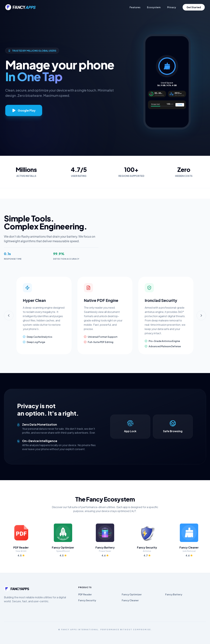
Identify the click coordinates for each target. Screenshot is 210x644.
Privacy (172, 7)
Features (135, 7)
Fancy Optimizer (132, 594)
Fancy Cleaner (130, 600)
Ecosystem (154, 7)
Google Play (24, 110)
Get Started (194, 7)
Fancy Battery (174, 594)
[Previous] (9, 316)
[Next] (201, 316)
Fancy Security (87, 600)
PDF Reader (85, 594)
